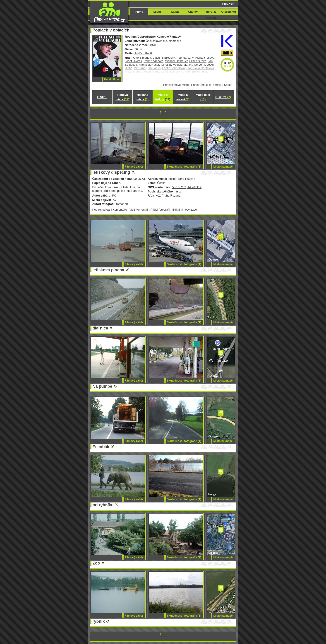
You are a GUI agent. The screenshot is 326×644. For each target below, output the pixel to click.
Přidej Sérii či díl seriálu (206, 85)
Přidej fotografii (160, 210)
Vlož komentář (139, 210)
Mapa (175, 12)
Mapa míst (203, 97)
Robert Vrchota (153, 61)
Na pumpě (102, 386)
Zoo (96, 563)
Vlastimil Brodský (164, 58)
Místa (157, 12)
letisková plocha (108, 270)
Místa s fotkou (163, 97)
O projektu (229, 12)
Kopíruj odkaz (101, 210)
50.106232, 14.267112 (187, 187)
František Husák (149, 65)
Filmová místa (122, 97)
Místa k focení (183, 97)
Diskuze (223, 97)
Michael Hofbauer (176, 61)
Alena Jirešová (205, 58)
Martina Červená (194, 65)
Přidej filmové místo (176, 85)
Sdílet (228, 85)
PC (114, 196)
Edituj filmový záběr (185, 210)
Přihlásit (228, 4)
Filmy (139, 12)
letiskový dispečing (111, 172)
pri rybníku (103, 505)
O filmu (102, 97)
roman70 (122, 204)
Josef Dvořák (134, 61)
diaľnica (100, 328)
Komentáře (120, 210)
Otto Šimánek (142, 58)
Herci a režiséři (211, 15)
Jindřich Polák (143, 53)
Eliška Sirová (198, 61)
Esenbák (101, 447)
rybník (99, 621)
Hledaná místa (143, 97)
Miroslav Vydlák (172, 65)
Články (193, 12)
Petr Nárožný (185, 58)
